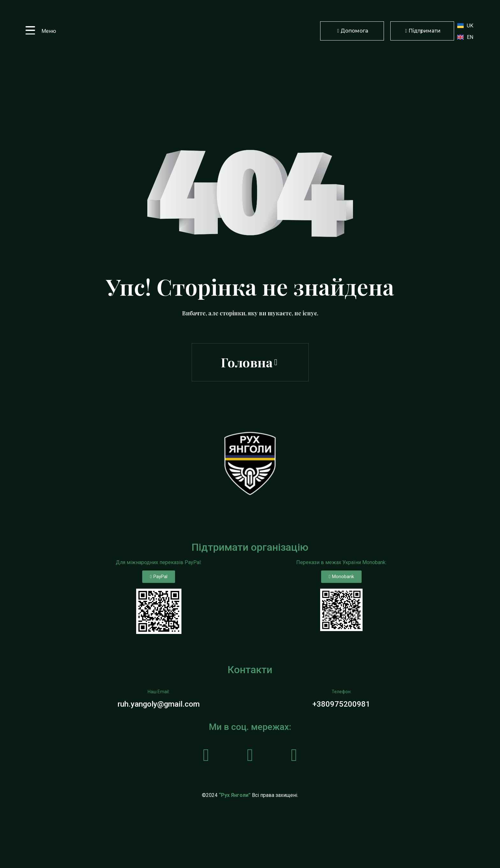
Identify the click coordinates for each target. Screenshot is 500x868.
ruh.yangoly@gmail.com (159, 704)
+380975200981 (341, 704)
